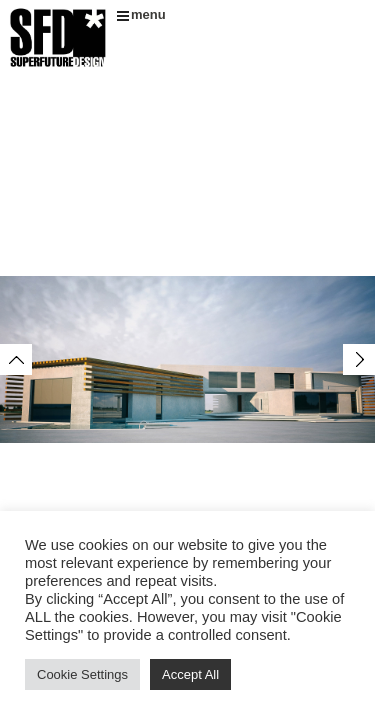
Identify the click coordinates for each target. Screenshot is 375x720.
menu (141, 14)
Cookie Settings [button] (82, 674)
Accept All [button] (190, 674)
